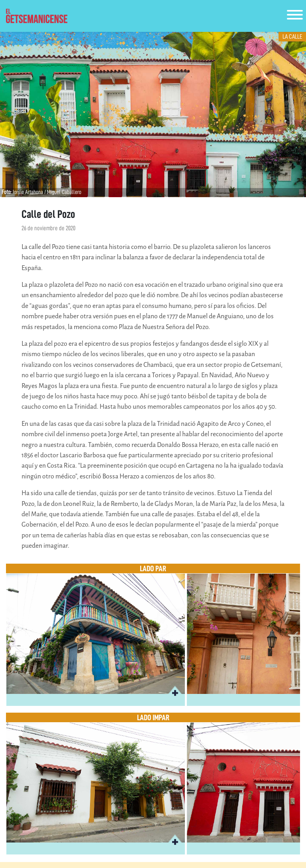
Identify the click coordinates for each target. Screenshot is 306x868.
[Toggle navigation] (295, 16)
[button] (175, 692)
